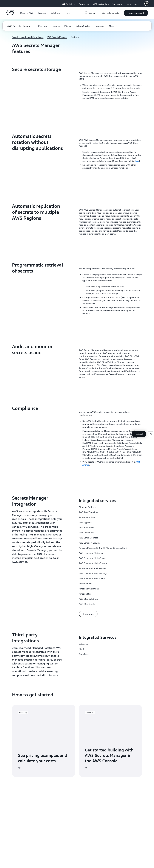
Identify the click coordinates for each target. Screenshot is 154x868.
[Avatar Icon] (147, 4)
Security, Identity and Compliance (28, 37)
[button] (27, 13)
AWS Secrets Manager (57, 37)
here (137, 161)
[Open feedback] (151, 434)
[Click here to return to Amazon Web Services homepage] (10, 15)
